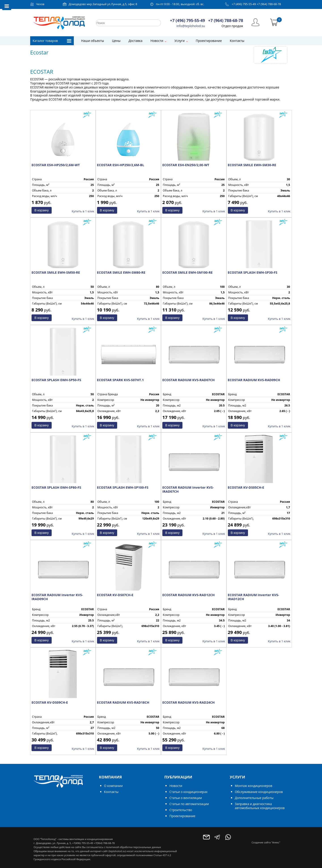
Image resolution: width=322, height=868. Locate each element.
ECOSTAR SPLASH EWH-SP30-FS (253, 272)
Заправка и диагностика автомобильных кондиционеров (260, 806)
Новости (157, 41)
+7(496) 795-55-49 (83, 843)
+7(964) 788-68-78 (104, 843)
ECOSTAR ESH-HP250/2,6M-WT (56, 165)
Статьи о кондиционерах (188, 792)
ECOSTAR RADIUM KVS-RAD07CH (189, 380)
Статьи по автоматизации (189, 804)
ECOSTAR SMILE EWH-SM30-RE (252, 165)
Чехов (40, 4)
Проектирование (209, 41)
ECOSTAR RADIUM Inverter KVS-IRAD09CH (57, 597)
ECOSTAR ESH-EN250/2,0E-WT (186, 165)
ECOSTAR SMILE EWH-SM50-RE (56, 272)
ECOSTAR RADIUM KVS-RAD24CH (189, 702)
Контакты (237, 41)
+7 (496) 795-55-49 (244, 4)
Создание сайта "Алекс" (266, 842)
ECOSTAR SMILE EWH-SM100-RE (187, 272)
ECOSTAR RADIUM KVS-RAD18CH (123, 702)
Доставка (136, 41)
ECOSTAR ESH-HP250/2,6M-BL (121, 165)
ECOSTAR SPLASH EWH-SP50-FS (56, 380)
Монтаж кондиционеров (253, 786)
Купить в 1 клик (83, 211)
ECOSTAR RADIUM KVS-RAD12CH (189, 595)
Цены (116, 41)
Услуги (179, 41)
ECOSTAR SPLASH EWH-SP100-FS (123, 487)
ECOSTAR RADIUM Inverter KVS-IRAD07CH (188, 489)
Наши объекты (93, 41)
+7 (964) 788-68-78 (269, 4)
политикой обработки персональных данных (133, 847)
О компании (113, 786)
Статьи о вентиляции (185, 798)
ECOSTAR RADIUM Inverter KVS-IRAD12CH (254, 597)
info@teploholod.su (191, 26)
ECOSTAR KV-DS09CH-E (50, 702)
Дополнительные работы (254, 798)
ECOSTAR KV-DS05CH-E (246, 487)
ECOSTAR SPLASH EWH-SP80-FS (56, 487)
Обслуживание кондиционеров (259, 792)
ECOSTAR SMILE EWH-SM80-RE (121, 272)
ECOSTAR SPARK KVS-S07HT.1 (121, 380)
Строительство (181, 810)
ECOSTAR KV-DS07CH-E (115, 595)
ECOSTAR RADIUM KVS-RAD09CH (254, 380)
